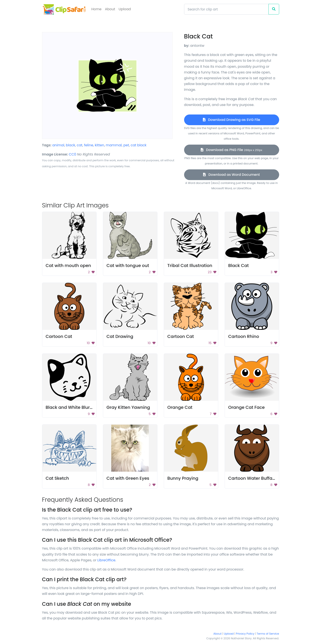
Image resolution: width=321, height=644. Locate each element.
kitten (100, 145)
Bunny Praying (183, 478)
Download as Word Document (231, 175)
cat (79, 145)
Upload (125, 9)
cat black (139, 145)
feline (89, 145)
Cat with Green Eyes (128, 478)
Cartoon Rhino (244, 336)
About (110, 9)
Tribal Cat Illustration (190, 266)
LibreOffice (106, 560)
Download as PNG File (231, 150)
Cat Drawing (120, 336)
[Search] (226, 9)
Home (97, 9)
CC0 (73, 154)
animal (58, 145)
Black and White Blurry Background (84, 407)
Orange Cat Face (247, 407)
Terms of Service (268, 634)
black (70, 145)
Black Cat (239, 266)
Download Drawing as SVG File (232, 120)
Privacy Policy (245, 634)
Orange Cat (180, 407)
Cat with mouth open (68, 266)
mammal (114, 145)
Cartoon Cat (59, 336)
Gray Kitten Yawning (128, 407)
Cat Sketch (57, 478)
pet (126, 145)
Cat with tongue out (128, 266)
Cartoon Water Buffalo (252, 478)
